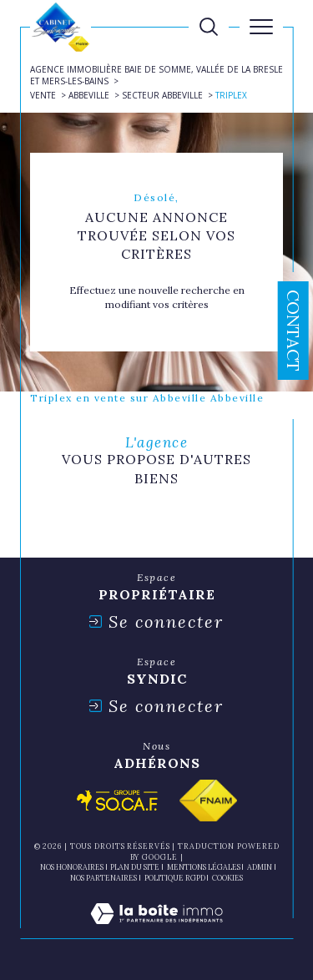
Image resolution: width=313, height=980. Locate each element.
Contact (293, 331)
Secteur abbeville (162, 95)
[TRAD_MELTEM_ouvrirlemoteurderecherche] (209, 27)
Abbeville (89, 95)
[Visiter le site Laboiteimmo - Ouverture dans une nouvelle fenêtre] (156, 930)
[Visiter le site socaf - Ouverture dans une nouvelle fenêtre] (118, 801)
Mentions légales (204, 867)
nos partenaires (103, 878)
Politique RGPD (175, 878)
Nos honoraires (72, 867)
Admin (260, 867)
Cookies (227, 878)
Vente (43, 95)
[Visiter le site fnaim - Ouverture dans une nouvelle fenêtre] (208, 801)
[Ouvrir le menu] (261, 27)
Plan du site (135, 867)
